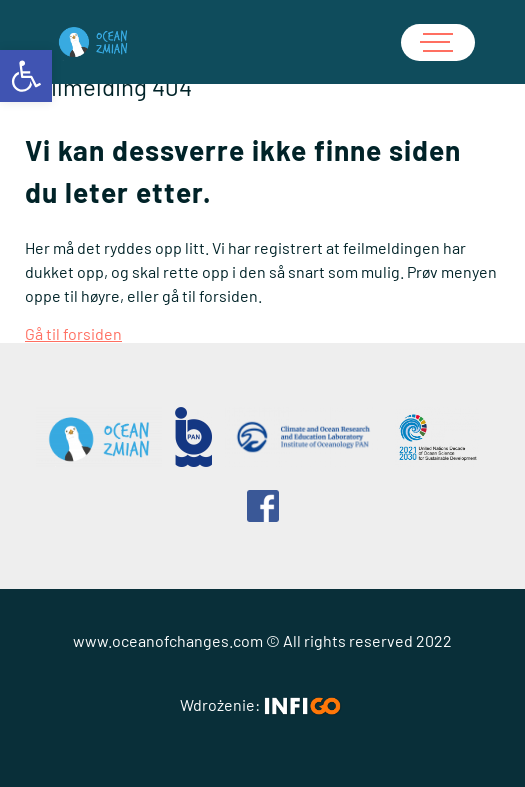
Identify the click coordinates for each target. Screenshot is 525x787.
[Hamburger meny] (438, 42)
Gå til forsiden (73, 333)
